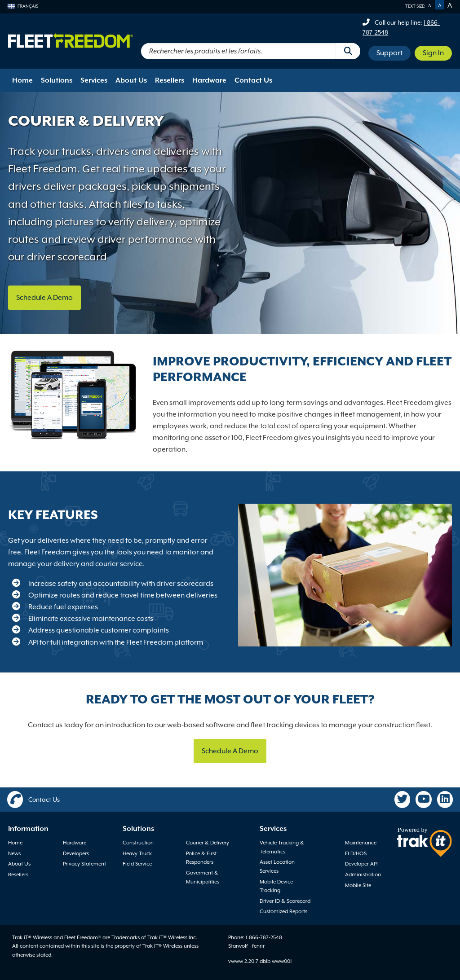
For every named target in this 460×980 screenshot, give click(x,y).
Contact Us (253, 80)
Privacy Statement (84, 864)
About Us (131, 80)
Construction (138, 843)
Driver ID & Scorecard (285, 901)
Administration (363, 875)
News (14, 853)
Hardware (209, 80)
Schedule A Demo (44, 298)
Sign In (433, 53)
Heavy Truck (137, 853)
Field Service (137, 864)
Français (23, 6)
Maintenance (361, 843)
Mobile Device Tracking (276, 886)
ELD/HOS (356, 853)
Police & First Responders (201, 858)
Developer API (361, 864)
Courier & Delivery (208, 843)
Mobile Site (358, 885)
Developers (76, 853)
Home (22, 80)
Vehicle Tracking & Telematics (282, 847)
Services (94, 80)
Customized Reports (283, 911)
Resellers (170, 80)
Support (389, 53)
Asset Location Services (277, 866)
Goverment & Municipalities (203, 877)
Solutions (57, 80)
